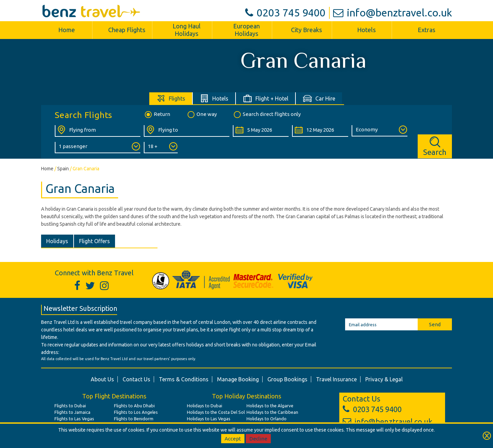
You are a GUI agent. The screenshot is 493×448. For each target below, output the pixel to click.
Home (67, 30)
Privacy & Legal (384, 379)
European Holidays (246, 30)
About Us (102, 379)
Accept (233, 439)
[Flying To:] (187, 131)
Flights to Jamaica (72, 412)
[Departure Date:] (261, 131)
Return (157, 115)
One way (202, 115)
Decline (258, 439)
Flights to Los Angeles (136, 412)
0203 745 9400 (285, 13)
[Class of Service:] (380, 131)
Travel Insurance (336, 379)
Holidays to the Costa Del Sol (216, 412)
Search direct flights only (267, 115)
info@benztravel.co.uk (393, 13)
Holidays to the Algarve (270, 406)
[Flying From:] (98, 131)
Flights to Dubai (70, 406)
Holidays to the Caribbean (272, 412)
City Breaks (306, 30)
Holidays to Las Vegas (209, 419)
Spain (63, 169)
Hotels (366, 30)
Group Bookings (287, 379)
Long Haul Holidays (187, 30)
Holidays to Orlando (267, 419)
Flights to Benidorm (134, 419)
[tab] (171, 98)
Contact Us (136, 379)
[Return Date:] (320, 131)
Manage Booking (238, 379)
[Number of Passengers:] (98, 148)
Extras (426, 30)
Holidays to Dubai (205, 406)
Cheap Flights (127, 30)
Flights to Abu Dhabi (134, 406)
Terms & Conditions (184, 379)
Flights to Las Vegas (74, 419)
